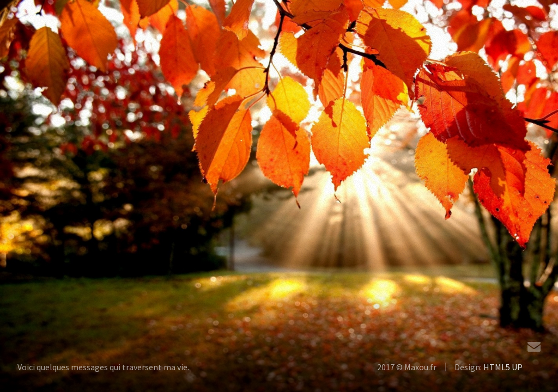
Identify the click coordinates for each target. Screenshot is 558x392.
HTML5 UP (503, 367)
